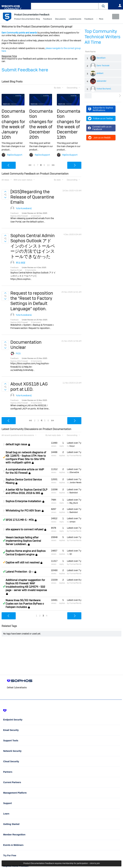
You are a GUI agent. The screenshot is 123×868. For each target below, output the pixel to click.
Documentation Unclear (26, 345)
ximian (72, 522)
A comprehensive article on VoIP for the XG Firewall (25, 471)
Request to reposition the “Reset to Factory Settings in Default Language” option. (32, 301)
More (89, 19)
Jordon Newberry (77, 483)
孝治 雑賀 (21, 263)
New (114, 17)
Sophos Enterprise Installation (23, 501)
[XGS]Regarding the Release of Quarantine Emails (32, 197)
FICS (18, 353)
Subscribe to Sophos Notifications (101, 109)
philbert (100, 73)
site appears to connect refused (24, 529)
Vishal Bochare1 (104, 89)
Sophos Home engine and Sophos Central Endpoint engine (26, 553)
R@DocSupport (15, 155)
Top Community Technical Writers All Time (102, 37)
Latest (74, 443)
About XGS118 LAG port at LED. (29, 387)
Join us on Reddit (99, 138)
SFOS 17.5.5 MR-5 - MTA (20, 520)
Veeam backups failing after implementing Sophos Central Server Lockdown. (23, 541)
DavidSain (101, 58)
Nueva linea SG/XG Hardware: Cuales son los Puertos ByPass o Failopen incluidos (25, 604)
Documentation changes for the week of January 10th (13, 124)
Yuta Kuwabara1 (24, 208)
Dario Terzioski (103, 66)
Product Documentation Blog (27, 19)
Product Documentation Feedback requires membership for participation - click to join (62, 863)
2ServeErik (74, 472)
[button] (103, 6)
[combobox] (65, 6)
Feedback (47, 19)
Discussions (60, 19)
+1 (33, 572)
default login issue (16, 444)
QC (71, 554)
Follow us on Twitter (100, 118)
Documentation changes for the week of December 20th (41, 124)
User (120, 5)
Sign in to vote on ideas (5, 192)
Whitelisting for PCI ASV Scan (23, 511)
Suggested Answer (4, 457)
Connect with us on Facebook (100, 128)
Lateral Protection (16, 572)
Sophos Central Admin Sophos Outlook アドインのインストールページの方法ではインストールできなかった (33, 246)
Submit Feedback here (25, 70)
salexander (101, 81)
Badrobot (74, 493)
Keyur (72, 446)
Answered (4, 520)
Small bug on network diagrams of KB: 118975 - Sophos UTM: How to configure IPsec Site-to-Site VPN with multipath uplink (26, 457)
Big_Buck (74, 503)
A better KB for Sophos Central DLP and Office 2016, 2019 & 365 (27, 491)
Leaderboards (75, 19)
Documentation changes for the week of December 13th (69, 124)
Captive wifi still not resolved (23, 563)
